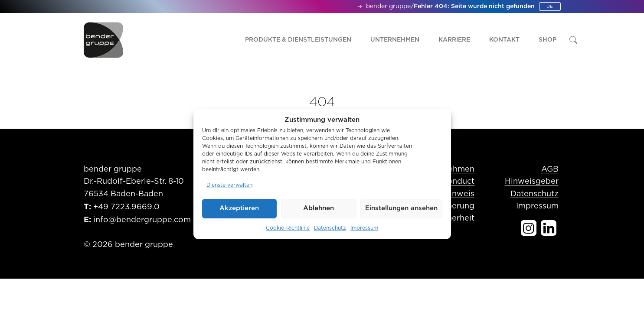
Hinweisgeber (532, 182)
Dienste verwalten (229, 185)
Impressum (364, 228)
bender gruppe (388, 6)
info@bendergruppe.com (142, 220)
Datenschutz (330, 228)
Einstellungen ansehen (401, 208)
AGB (550, 169)
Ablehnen (319, 208)
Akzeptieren (239, 208)
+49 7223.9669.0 (126, 207)
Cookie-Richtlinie (288, 228)
